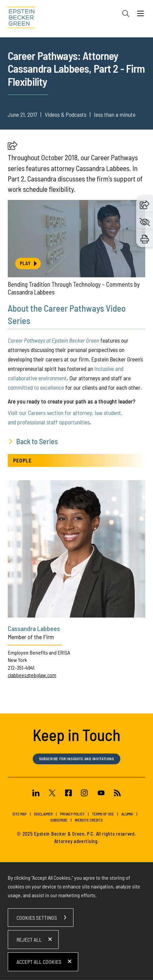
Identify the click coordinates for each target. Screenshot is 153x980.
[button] (12, 148)
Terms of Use (103, 814)
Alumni (127, 814)
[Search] (126, 13)
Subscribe (59, 820)
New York (17, 660)
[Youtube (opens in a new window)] (101, 794)
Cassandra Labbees (34, 628)
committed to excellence (36, 387)
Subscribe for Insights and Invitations (77, 759)
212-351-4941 (21, 668)
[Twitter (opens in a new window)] (52, 794)
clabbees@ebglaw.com (32, 675)
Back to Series (37, 441)
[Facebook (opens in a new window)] (68, 794)
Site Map (20, 814)
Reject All (29, 939)
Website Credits (89, 820)
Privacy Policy (72, 814)
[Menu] (141, 15)
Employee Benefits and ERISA (39, 652)
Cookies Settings (37, 918)
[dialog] (77, 921)
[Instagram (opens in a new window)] (85, 794)
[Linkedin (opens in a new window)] (36, 794)
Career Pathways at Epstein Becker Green (53, 340)
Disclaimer (43, 814)
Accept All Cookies (39, 962)
